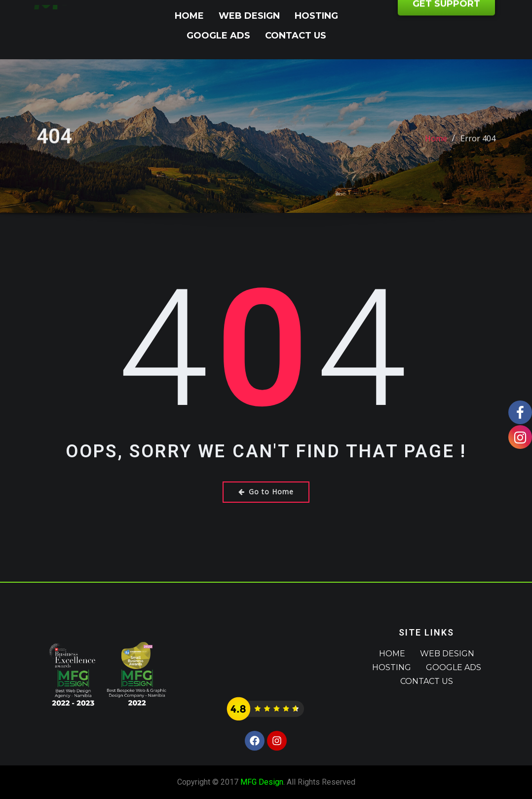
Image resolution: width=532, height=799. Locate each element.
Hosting (316, 16)
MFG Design (262, 782)
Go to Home (266, 492)
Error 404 (478, 146)
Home (189, 16)
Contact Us (296, 36)
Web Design (249, 16)
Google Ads (218, 36)
